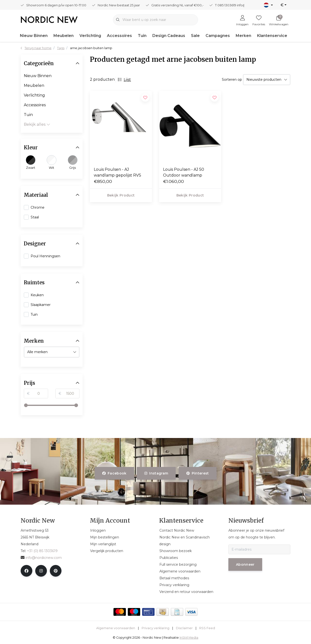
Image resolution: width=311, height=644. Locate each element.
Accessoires (119, 36)
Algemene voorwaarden (116, 628)
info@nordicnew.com (41, 558)
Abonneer (245, 564)
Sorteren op (232, 80)
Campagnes (218, 36)
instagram (156, 473)
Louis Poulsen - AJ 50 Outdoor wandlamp (184, 172)
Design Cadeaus (169, 36)
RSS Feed (207, 628)
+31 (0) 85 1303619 (42, 551)
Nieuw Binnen (34, 36)
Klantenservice (272, 36)
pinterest (198, 473)
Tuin (142, 36)
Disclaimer (184, 628)
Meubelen (64, 36)
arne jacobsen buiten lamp (91, 48)
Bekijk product (121, 195)
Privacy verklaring (155, 628)
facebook (114, 473)
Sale (195, 36)
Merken (243, 36)
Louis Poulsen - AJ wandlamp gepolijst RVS (117, 172)
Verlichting (90, 36)
